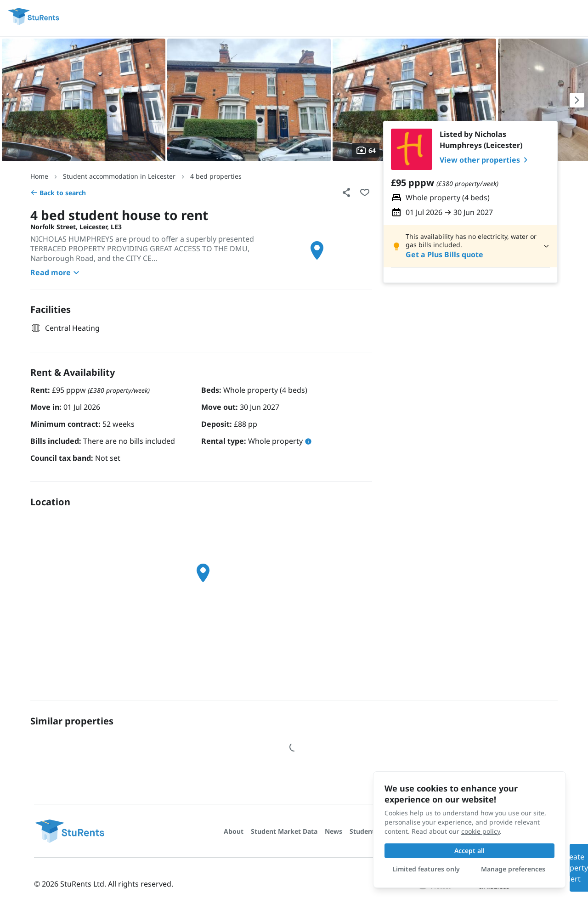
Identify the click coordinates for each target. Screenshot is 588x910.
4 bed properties (216, 176)
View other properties (485, 160)
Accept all (469, 851)
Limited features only (426, 869)
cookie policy (481, 831)
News (334, 831)
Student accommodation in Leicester (119, 176)
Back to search (58, 193)
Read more (56, 272)
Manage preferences (513, 869)
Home (39, 176)
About (234, 831)
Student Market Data (284, 831)
